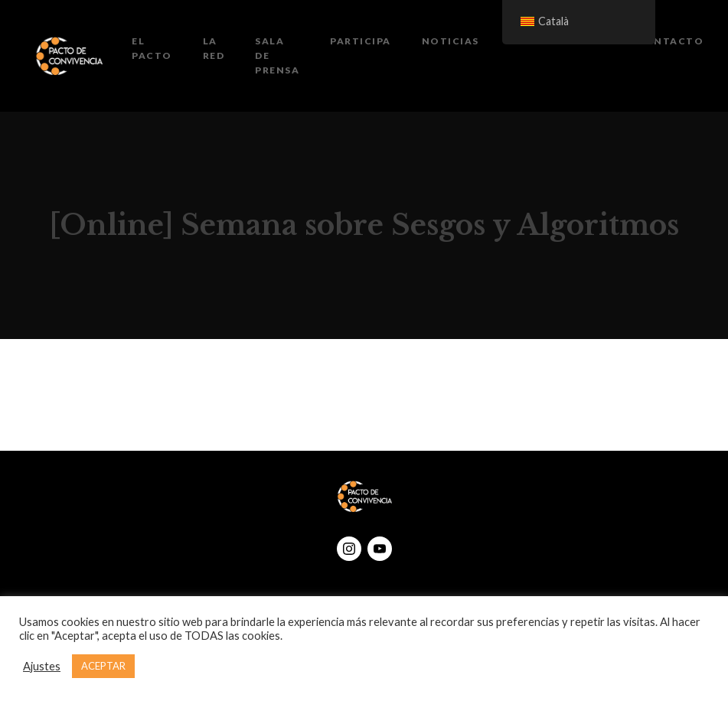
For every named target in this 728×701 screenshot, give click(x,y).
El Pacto (152, 48)
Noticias (451, 41)
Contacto (670, 41)
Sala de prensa (277, 55)
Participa (361, 41)
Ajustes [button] (42, 666)
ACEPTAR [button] (103, 666)
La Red (214, 48)
